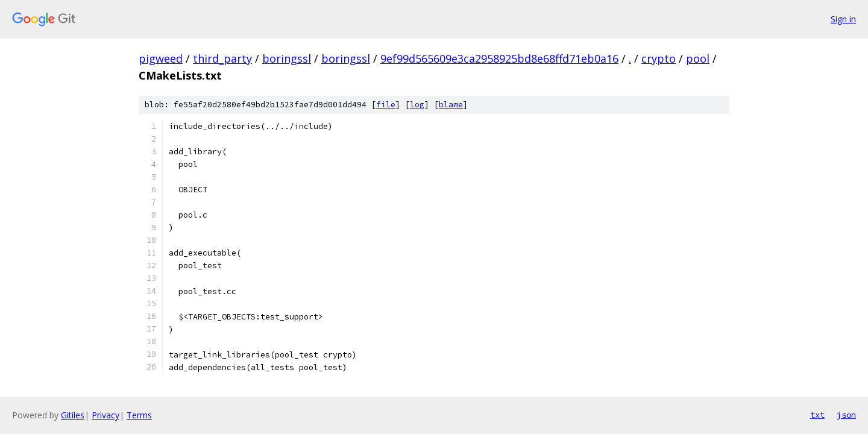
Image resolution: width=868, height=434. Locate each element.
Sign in (843, 19)
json (846, 415)
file (386, 105)
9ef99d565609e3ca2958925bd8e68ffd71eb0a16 (499, 58)
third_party (222, 58)
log (417, 105)
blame (451, 105)
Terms (139, 415)
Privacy (105, 415)
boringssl (287, 58)
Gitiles (73, 415)
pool (698, 58)
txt (817, 415)
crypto (659, 58)
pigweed (161, 58)
